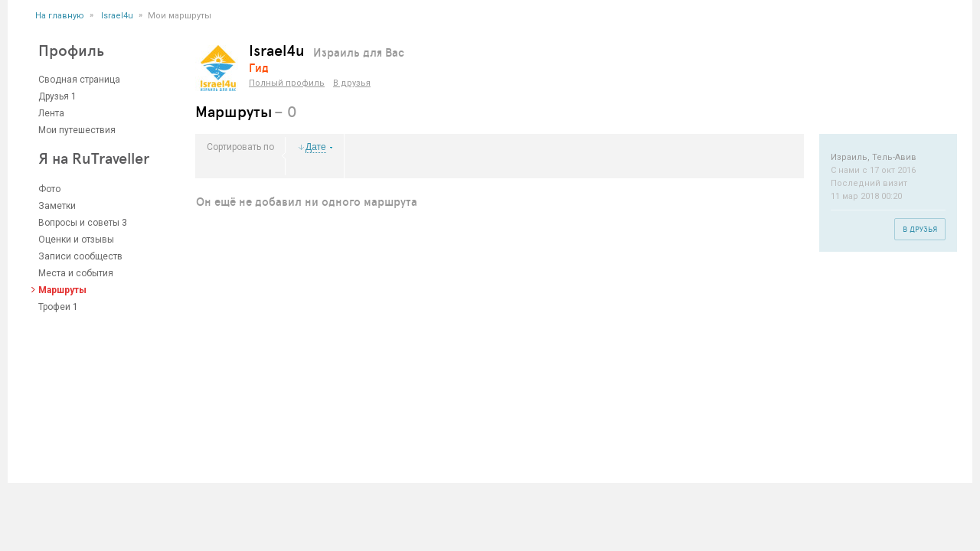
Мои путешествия (77, 130)
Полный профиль (287, 83)
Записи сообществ (80, 256)
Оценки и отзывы (76, 240)
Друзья (54, 96)
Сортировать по (240, 147)
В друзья (352, 83)
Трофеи (54, 307)
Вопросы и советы (79, 223)
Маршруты (62, 290)
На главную (60, 16)
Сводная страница (79, 80)
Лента (51, 113)
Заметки (57, 206)
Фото (49, 189)
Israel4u (117, 16)
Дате (316, 147)
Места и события (76, 273)
